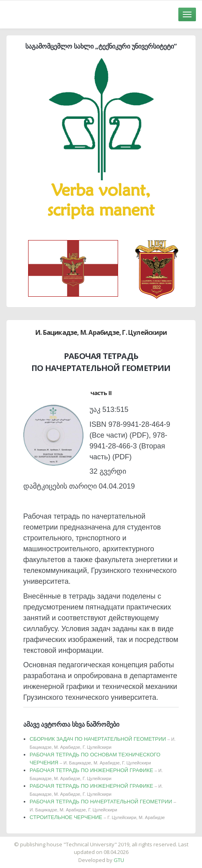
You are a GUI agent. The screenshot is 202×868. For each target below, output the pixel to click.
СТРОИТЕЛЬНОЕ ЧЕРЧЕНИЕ (97, 817)
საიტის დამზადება (125, 840)
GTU (119, 860)
